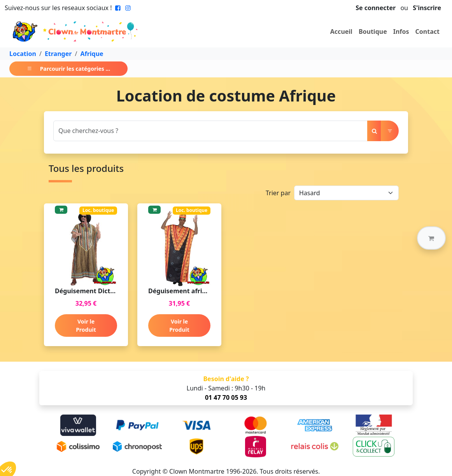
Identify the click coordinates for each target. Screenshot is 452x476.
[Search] (210, 131)
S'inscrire (427, 8)
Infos (401, 31)
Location (23, 54)
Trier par (278, 193)
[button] (431, 238)
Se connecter (376, 8)
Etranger (58, 54)
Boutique (373, 31)
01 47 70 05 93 (226, 397)
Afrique (92, 54)
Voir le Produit (86, 325)
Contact (427, 31)
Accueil (341, 31)
